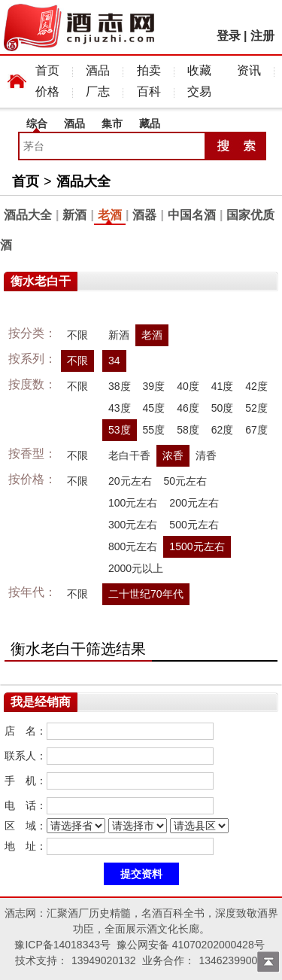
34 (114, 361)
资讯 (249, 70)
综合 (37, 123)
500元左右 (194, 525)
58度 (188, 430)
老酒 (110, 215)
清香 (206, 455)
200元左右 (194, 503)
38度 (120, 386)
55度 (154, 430)
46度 (188, 408)
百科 (149, 91)
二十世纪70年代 (146, 594)
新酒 (74, 215)
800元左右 (133, 546)
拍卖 (149, 70)
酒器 (144, 215)
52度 (256, 408)
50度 (223, 408)
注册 (262, 36)
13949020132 (104, 960)
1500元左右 (197, 546)
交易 (199, 91)
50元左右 (186, 481)
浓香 (173, 455)
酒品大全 (83, 181)
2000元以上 (136, 568)
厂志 (98, 91)
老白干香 (129, 455)
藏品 (150, 123)
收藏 (199, 70)
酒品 (98, 70)
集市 (112, 123)
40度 (188, 386)
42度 (256, 386)
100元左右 (133, 503)
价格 (47, 91)
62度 (223, 430)
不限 (77, 335)
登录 (229, 36)
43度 (120, 408)
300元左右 (133, 525)
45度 (154, 408)
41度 (223, 386)
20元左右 (130, 481)
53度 (120, 430)
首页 (47, 70)
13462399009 (231, 960)
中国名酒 (192, 215)
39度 (154, 386)
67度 (256, 430)
